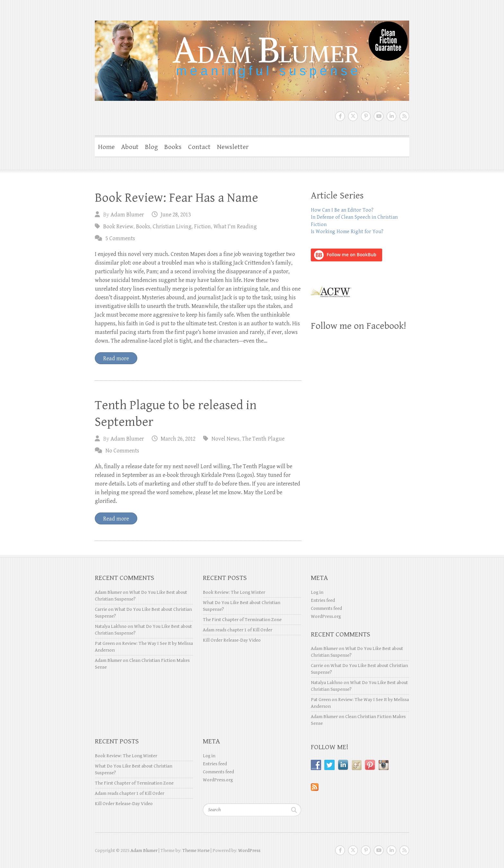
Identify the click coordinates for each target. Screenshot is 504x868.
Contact (199, 147)
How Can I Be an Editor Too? (342, 210)
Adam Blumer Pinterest (366, 116)
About (130, 147)
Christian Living (172, 227)
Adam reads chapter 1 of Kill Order (238, 630)
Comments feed (326, 608)
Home (106, 147)
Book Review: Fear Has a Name (176, 198)
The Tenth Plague (263, 439)
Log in (317, 592)
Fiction (203, 227)
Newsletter (233, 147)
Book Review (118, 227)
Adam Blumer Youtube (379, 116)
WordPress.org (326, 616)
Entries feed (323, 600)
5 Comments (120, 238)
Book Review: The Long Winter (234, 592)
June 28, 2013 (176, 215)
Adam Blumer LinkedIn (392, 116)
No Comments (122, 451)
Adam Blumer (127, 215)
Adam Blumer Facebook (340, 116)
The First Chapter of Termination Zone (242, 620)
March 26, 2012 (178, 439)
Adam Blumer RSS (404, 116)
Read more (116, 359)
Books (173, 147)
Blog (151, 147)
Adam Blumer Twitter (353, 116)
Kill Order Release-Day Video (232, 640)
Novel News (225, 439)
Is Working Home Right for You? (347, 232)
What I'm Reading (235, 227)
